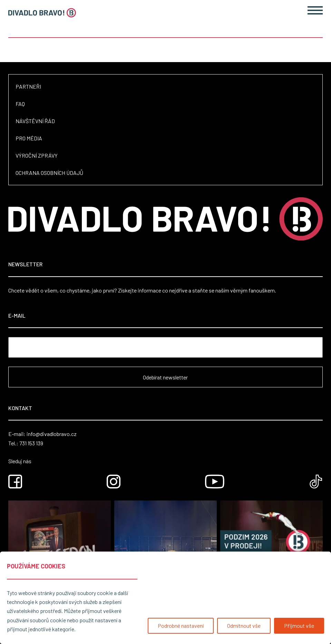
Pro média (29, 138)
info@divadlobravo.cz (52, 434)
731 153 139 (31, 443)
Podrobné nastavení (181, 626)
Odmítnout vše (244, 626)
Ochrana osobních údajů (49, 173)
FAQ (20, 104)
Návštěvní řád (35, 121)
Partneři (28, 86)
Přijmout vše (299, 626)
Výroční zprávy (37, 155)
